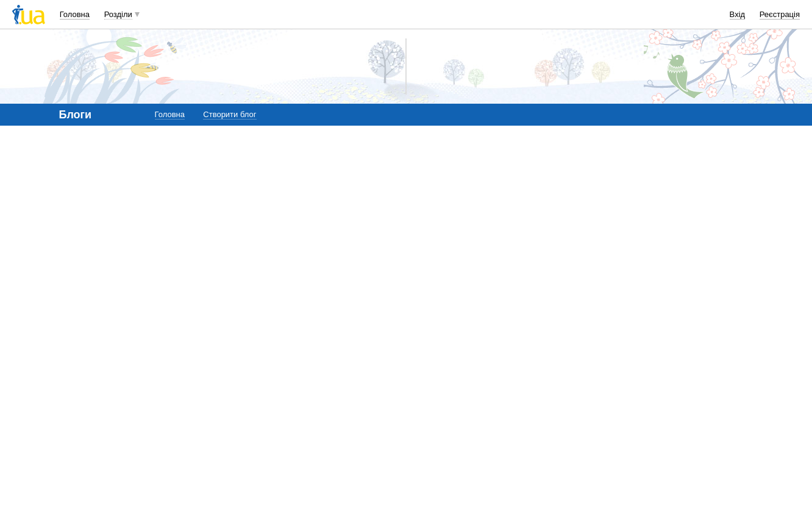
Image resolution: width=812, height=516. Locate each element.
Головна (75, 14)
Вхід (738, 14)
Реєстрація (780, 14)
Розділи (118, 14)
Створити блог (230, 114)
